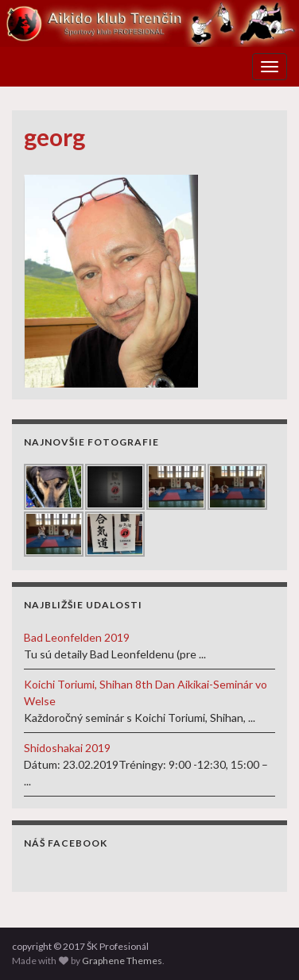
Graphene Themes (122, 961)
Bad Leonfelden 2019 (77, 637)
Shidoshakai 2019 (67, 748)
